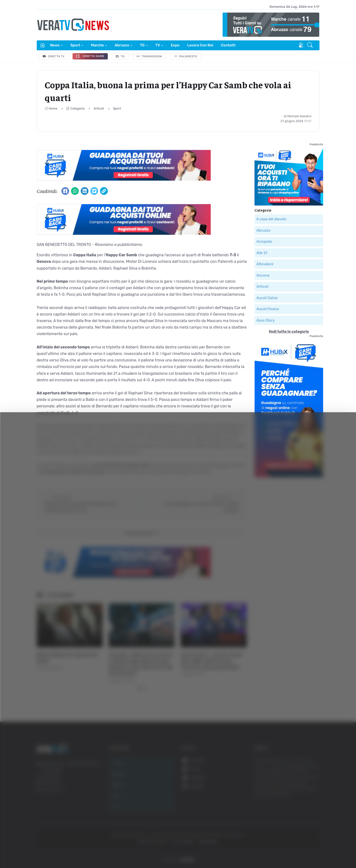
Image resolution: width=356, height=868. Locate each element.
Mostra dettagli (264, 851)
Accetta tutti (307, 789)
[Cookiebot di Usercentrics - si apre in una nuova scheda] (41, 851)
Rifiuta (307, 821)
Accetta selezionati (307, 805)
